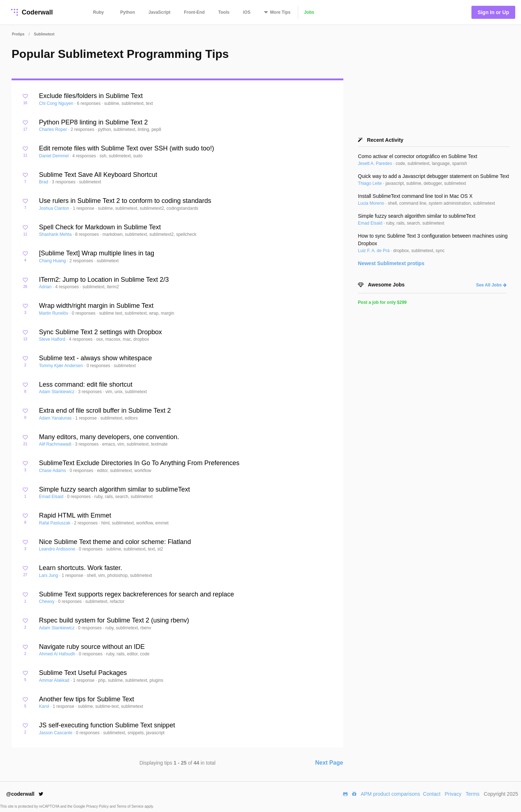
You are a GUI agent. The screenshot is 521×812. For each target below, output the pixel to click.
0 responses (84, 313)
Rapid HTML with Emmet (75, 515)
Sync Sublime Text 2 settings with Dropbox (101, 332)
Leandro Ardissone (58, 549)
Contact (432, 794)
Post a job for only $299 (382, 302)
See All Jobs (491, 285)
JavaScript (159, 12)
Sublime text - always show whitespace (96, 358)
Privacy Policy (98, 806)
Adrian (46, 287)
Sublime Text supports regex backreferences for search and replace (137, 594)
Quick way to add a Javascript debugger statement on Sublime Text (433, 176)
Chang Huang (53, 261)
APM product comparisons (390, 794)
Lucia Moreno (372, 203)
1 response (84, 208)
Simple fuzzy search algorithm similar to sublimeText (115, 489)
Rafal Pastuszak (55, 523)
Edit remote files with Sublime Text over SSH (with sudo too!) (127, 148)
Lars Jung (49, 575)
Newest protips (391, 263)
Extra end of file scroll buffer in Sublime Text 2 (105, 411)
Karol (45, 706)
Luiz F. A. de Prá (374, 251)
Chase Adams (53, 471)
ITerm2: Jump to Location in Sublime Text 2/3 (104, 280)
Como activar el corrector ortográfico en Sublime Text (418, 156)
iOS (247, 12)
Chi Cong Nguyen (57, 103)
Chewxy (47, 601)
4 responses (85, 156)
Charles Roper (54, 129)
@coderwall (25, 794)
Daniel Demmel (54, 156)
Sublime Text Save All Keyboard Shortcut (98, 175)
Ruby (98, 12)
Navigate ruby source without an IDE (92, 647)
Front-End (194, 12)
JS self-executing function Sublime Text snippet (107, 725)
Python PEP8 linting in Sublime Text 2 (94, 122)
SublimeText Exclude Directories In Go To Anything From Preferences (139, 463)
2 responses (83, 129)
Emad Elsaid (52, 497)
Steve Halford (53, 339)
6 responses (90, 103)
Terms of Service (130, 806)
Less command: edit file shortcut (86, 384)
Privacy (453, 794)
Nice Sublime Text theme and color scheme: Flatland (115, 542)
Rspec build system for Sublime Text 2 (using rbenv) (114, 620)
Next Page (329, 763)
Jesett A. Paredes (375, 163)
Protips (18, 34)
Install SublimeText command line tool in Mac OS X (415, 196)
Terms (473, 794)
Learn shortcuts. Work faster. (81, 568)
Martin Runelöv (54, 313)
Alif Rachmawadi (56, 444)
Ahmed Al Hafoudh (58, 654)
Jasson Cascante (56, 733)
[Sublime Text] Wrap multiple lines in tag (97, 253)
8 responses (88, 234)
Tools (224, 12)
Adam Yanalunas (56, 418)
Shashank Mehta (56, 234)
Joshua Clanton (55, 208)
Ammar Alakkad (55, 680)
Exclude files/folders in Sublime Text (91, 96)
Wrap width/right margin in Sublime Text (96, 306)
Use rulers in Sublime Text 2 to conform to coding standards (125, 201)
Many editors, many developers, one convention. (109, 437)
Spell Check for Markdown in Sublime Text (100, 227)
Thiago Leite (370, 183)
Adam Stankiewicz (57, 392)
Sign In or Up (493, 12)
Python (128, 12)
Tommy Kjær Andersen (62, 366)
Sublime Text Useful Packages (83, 673)
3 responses (64, 182)
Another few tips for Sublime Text (87, 699)
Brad (44, 182)
